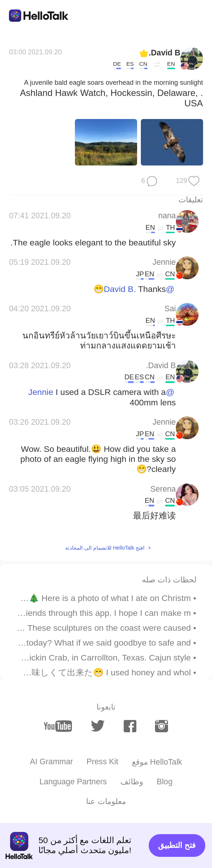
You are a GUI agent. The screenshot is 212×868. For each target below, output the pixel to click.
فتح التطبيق (177, 845)
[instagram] (162, 726)
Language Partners (73, 782)
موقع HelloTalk (157, 762)
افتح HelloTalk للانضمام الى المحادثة (105, 548)
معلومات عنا (106, 801)
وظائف (132, 782)
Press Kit (102, 762)
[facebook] (130, 726)
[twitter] (98, 726)
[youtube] (58, 726)
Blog (164, 782)
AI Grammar (51, 762)
